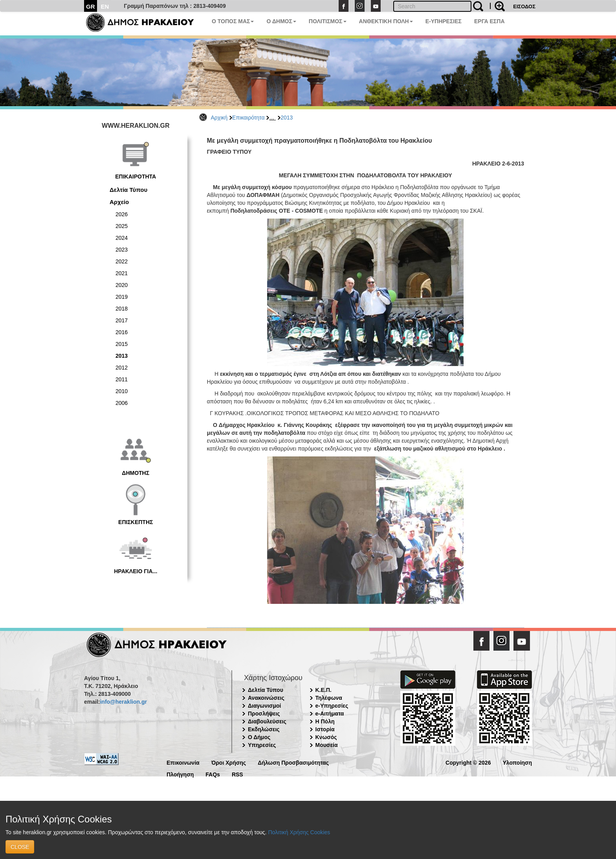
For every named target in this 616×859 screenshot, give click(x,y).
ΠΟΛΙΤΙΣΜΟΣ (328, 21)
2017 (122, 320)
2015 (122, 344)
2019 (122, 297)
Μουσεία (327, 745)
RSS (237, 774)
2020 (122, 285)
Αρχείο (119, 202)
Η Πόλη (325, 721)
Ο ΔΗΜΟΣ (281, 21)
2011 (122, 379)
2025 (122, 226)
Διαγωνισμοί (264, 706)
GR (91, 6)
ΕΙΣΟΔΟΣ (524, 6)
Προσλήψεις (264, 714)
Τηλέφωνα (329, 698)
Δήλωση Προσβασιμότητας (293, 762)
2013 (287, 118)
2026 (122, 214)
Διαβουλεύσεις (267, 721)
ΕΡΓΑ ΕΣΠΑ (489, 21)
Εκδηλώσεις (264, 729)
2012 (122, 368)
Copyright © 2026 (468, 762)
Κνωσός (326, 737)
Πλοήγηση (180, 774)
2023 (122, 250)
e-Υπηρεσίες (332, 706)
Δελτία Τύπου (128, 190)
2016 (122, 332)
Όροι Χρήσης (229, 762)
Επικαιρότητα (248, 118)
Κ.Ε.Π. (324, 690)
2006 (122, 403)
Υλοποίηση (517, 762)
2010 (122, 391)
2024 (122, 238)
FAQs (213, 774)
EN (105, 6)
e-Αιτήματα (330, 714)
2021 (122, 273)
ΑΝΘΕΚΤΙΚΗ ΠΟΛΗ (386, 21)
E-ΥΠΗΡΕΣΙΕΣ (444, 21)
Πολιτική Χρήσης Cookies (299, 832)
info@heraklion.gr (123, 702)
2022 (122, 261)
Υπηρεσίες (262, 745)
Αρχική (219, 118)
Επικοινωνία (183, 762)
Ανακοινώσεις (266, 698)
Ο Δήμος (259, 737)
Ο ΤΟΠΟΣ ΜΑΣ (233, 21)
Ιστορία (325, 729)
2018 (122, 309)
